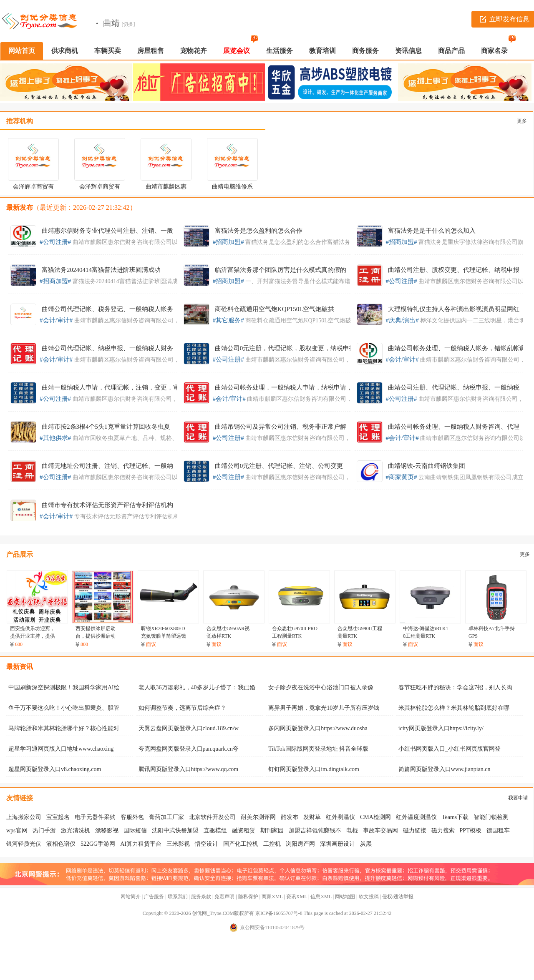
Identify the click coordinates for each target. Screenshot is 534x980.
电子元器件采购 (95, 817)
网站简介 (131, 897)
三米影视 (178, 844)
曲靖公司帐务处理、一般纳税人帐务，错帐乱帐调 (457, 348)
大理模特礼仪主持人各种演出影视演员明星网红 (454, 309)
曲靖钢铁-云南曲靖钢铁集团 (427, 466)
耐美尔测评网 (258, 817)
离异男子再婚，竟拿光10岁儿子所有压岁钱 (324, 708)
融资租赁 (244, 830)
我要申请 (518, 798)
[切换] (128, 24)
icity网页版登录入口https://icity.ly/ (441, 728)
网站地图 (345, 897)
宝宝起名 (58, 817)
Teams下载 (455, 817)
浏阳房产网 (300, 844)
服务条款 (201, 897)
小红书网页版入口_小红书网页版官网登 (450, 749)
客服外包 (132, 817)
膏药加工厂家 (166, 817)
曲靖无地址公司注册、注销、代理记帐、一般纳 (107, 466)
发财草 (312, 817)
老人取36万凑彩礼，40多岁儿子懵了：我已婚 (197, 687)
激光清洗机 (76, 830)
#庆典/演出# (402, 320)
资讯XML (297, 897)
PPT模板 (471, 830)
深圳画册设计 (338, 844)
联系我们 (178, 897)
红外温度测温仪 (416, 817)
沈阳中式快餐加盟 (175, 830)
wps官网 (17, 830)
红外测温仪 (340, 817)
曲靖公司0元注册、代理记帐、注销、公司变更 (279, 466)
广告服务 (154, 897)
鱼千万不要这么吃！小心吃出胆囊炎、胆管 (64, 708)
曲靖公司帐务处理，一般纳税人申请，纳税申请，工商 (290, 387)
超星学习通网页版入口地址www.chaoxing (61, 749)
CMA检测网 (375, 817)
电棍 (352, 830)
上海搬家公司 (24, 817)
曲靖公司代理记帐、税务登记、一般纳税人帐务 (107, 309)
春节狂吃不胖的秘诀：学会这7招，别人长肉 (455, 687)
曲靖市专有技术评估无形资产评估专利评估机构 (107, 505)
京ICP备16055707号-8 (279, 913)
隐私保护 (248, 897)
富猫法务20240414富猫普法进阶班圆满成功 (101, 270)
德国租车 (498, 830)
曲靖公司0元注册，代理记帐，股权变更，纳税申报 (285, 348)
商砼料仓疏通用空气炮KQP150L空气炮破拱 (275, 309)
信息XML (321, 897)
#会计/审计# (56, 320)
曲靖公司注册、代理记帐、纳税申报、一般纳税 (454, 387)
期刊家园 (272, 830)
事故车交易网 (380, 830)
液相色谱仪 (61, 844)
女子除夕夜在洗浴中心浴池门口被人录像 (321, 687)
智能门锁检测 (491, 817)
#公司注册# (55, 242)
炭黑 (366, 844)
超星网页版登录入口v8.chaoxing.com (55, 769)
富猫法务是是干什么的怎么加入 (432, 231)
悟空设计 (207, 844)
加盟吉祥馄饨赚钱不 (315, 830)
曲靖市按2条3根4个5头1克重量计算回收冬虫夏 (106, 427)
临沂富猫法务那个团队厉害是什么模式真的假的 (281, 270)
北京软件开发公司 (212, 817)
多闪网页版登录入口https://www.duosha (318, 728)
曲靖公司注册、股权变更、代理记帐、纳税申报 (454, 270)
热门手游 (44, 830)
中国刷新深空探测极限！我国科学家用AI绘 (64, 687)
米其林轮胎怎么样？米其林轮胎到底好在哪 (454, 708)
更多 (522, 121)
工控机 (272, 844)
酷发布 (290, 817)
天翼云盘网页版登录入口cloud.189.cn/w (189, 728)
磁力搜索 (443, 830)
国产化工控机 (241, 844)
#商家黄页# (402, 477)
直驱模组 (215, 830)
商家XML (272, 897)
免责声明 (224, 897)
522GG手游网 (98, 844)
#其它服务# (228, 320)
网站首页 (22, 51)
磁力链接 (415, 830)
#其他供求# (55, 438)
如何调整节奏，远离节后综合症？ (182, 708)
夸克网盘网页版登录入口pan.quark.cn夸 (189, 749)
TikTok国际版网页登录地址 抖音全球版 (318, 749)
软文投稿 (369, 897)
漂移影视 (107, 830)
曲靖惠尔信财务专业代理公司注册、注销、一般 (107, 231)
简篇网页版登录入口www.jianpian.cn (445, 769)
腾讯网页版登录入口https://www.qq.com (188, 769)
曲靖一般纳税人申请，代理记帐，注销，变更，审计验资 (120, 387)
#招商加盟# (228, 242)
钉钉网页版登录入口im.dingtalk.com (314, 769)
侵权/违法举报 (398, 897)
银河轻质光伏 (24, 844)
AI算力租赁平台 (141, 844)
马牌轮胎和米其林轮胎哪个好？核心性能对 (64, 728)
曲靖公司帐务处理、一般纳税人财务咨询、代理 (454, 427)
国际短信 (135, 830)
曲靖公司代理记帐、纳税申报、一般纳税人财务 (107, 348)
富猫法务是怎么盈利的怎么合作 (259, 231)
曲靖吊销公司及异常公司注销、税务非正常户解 (281, 427)
